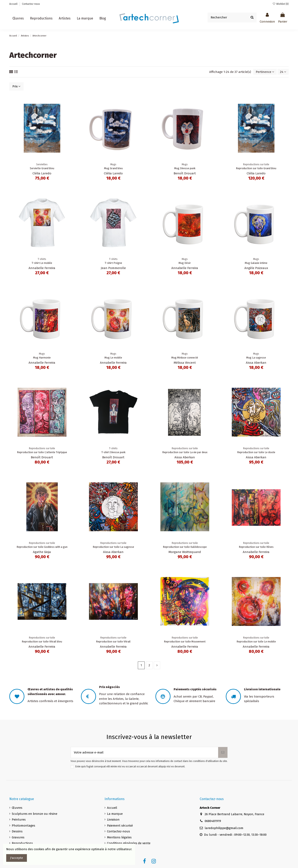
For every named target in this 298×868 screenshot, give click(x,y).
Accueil (14, 4)
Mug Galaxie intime (256, 263)
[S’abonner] (223, 753)
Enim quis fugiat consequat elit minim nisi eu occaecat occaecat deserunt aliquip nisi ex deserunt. (130, 767)
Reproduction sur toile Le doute (256, 452)
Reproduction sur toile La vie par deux (185, 452)
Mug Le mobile (113, 358)
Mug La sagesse (256, 358)
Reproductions (22, 843)
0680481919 (213, 821)
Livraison (113, 820)
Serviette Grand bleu (42, 168)
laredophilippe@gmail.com (224, 828)
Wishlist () (281, 4)
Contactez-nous (31, 4)
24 (283, 72)
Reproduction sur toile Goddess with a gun (42, 547)
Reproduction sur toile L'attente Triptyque (42, 452)
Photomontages (23, 826)
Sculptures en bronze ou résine (35, 814)
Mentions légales (119, 837)
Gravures (18, 837)
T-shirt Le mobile (42, 263)
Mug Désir (185, 263)
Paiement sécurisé (120, 826)
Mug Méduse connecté (185, 358)
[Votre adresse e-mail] (144, 753)
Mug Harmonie (42, 358)
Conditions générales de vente (129, 843)
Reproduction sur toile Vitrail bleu (42, 642)
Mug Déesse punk (185, 168)
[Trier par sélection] (265, 72)
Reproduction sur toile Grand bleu (256, 168)
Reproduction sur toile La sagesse (113, 547)
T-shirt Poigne (113, 263)
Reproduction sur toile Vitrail (113, 642)
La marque (115, 814)
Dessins (17, 831)
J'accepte (17, 858)
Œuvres (17, 808)
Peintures (19, 820)
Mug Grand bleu (113, 168)
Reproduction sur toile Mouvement (185, 642)
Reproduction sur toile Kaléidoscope (185, 547)
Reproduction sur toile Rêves (256, 547)
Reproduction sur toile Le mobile (256, 642)
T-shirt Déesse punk (113, 452)
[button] (65, 18)
